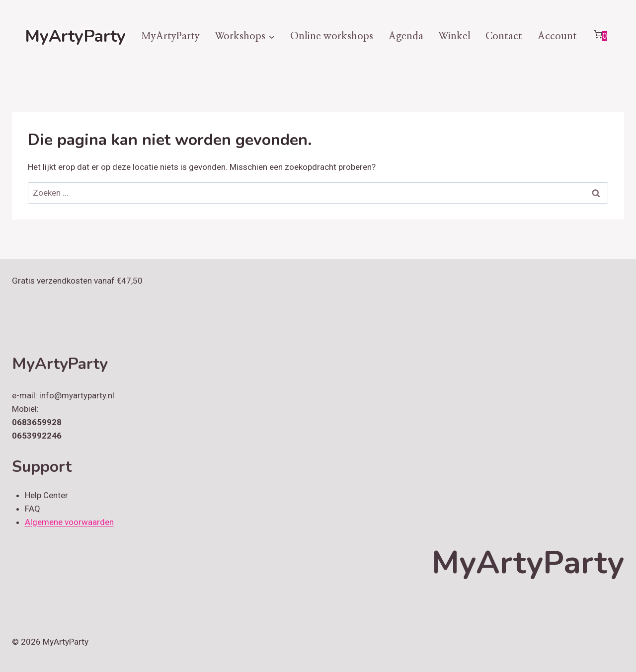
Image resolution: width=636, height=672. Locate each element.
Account (557, 36)
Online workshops (332, 36)
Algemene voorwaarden (69, 522)
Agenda (406, 36)
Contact (504, 36)
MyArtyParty (170, 36)
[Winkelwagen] (600, 36)
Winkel (454, 36)
